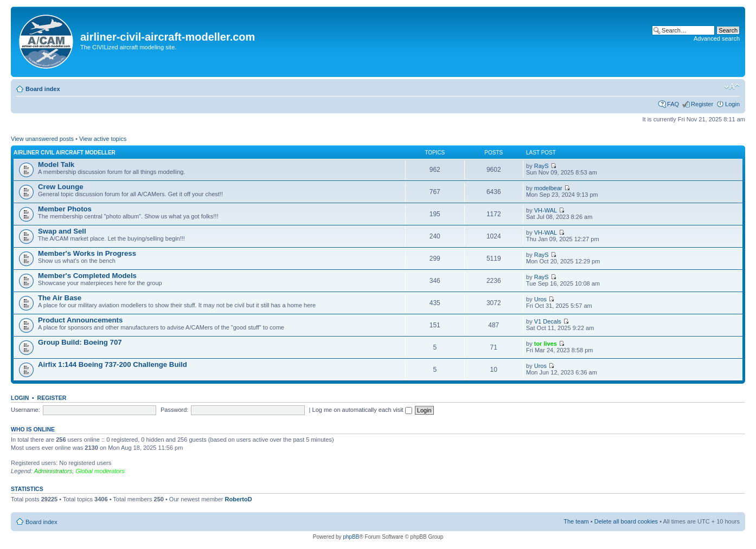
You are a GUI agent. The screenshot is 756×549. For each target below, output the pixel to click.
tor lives (546, 344)
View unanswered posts (42, 139)
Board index (43, 89)
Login (732, 104)
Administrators (53, 471)
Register (702, 104)
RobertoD (239, 499)
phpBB (351, 537)
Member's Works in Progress (87, 253)
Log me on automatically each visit (362, 410)
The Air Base (60, 298)
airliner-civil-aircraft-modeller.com (168, 37)
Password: (174, 410)
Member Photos (65, 209)
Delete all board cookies (626, 521)
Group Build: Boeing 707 (80, 342)
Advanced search (717, 38)
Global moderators (100, 471)
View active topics (103, 139)
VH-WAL (546, 210)
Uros (540, 299)
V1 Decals (548, 321)
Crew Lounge (61, 187)
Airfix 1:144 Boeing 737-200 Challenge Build (113, 364)
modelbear (548, 188)
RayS (542, 166)
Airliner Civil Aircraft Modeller (65, 153)
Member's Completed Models (87, 276)
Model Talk (56, 164)
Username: (25, 410)
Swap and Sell (62, 231)
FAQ (673, 104)
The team (576, 521)
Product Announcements (80, 320)
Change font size (732, 87)
